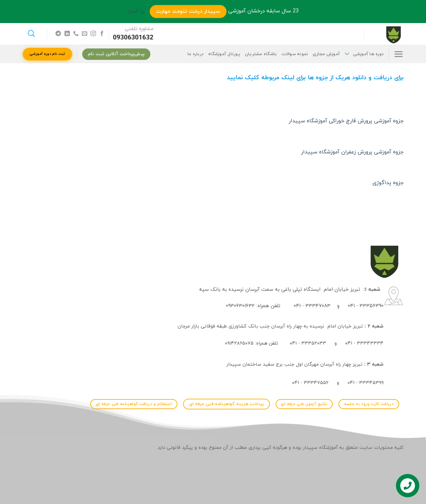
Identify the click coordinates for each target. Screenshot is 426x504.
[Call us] (76, 34)
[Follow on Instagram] (93, 34)
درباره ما (195, 54)
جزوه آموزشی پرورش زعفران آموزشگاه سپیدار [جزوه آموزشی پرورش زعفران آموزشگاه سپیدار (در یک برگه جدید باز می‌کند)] (352, 152)
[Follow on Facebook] (102, 34)
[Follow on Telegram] (58, 34)
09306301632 (133, 38)
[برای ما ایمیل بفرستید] (84, 34)
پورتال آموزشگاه (224, 54)
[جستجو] (31, 33)
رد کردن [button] (136, 11)
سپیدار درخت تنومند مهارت (188, 11)
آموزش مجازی (326, 54)
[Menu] (398, 54)
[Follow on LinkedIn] (67, 34)
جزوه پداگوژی (388, 183)
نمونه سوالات (295, 54)
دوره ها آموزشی (364, 54)
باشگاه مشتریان (261, 54)
